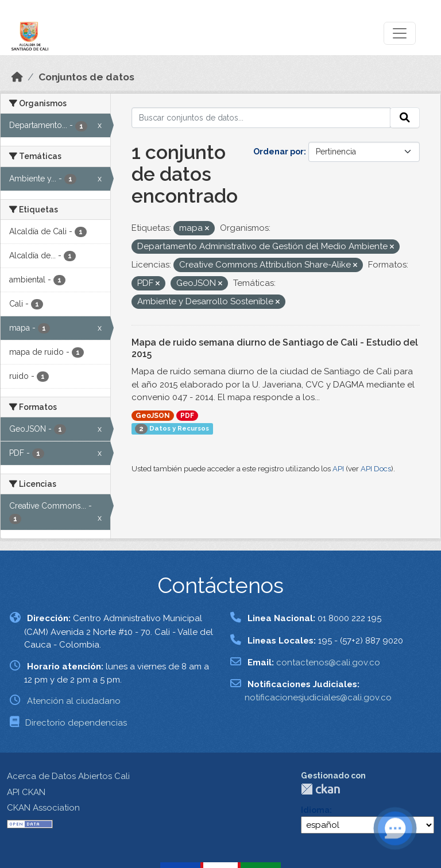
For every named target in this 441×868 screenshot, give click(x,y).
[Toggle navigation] (400, 33)
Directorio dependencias (76, 723)
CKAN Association (43, 808)
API (338, 469)
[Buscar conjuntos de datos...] (261, 118)
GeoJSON (153, 416)
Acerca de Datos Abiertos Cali (68, 776)
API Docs (376, 469)
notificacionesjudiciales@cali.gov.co (318, 697)
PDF (187, 416)
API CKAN (26, 792)
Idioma (315, 810)
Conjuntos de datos (86, 77)
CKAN (320, 789)
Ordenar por (278, 152)
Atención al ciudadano (74, 701)
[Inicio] (17, 77)
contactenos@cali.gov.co (328, 662)
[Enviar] (405, 118)
